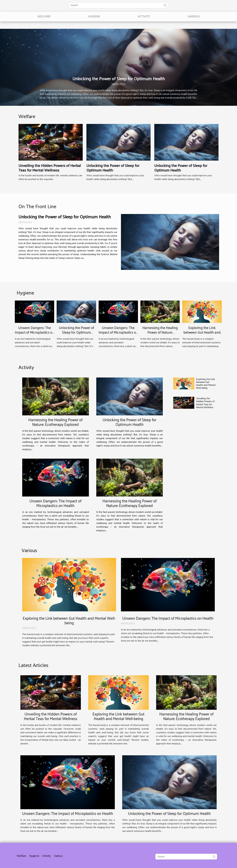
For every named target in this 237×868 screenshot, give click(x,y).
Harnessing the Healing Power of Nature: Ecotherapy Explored (160, 332)
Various (194, 16)
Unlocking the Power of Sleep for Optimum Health (119, 78)
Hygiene (94, 16)
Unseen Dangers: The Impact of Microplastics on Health (34, 332)
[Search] (118, 5)
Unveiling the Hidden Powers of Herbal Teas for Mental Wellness (50, 168)
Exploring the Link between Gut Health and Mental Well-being (202, 332)
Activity (144, 16)
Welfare (44, 16)
